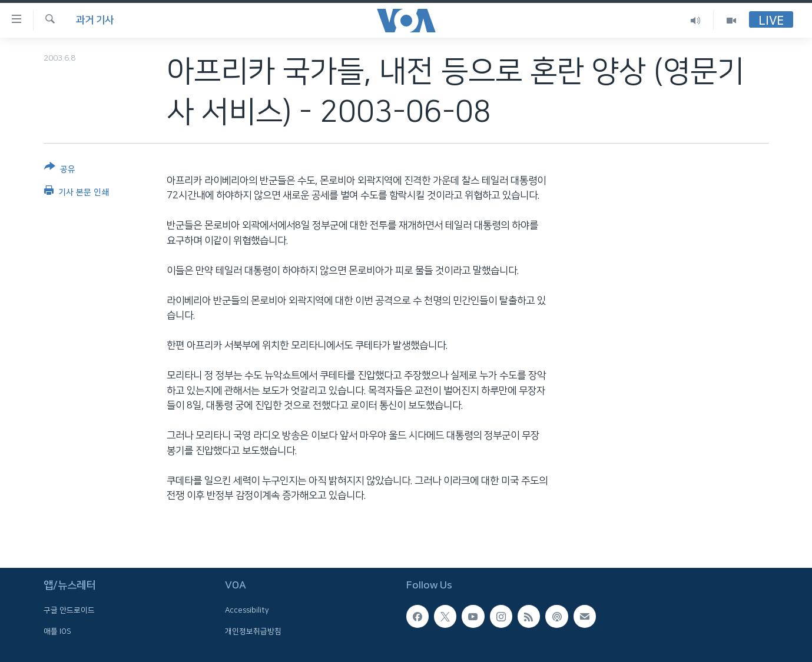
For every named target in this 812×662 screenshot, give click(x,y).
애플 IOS (57, 631)
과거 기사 (95, 20)
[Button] (60, 170)
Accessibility (247, 611)
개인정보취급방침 (253, 631)
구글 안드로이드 (69, 611)
